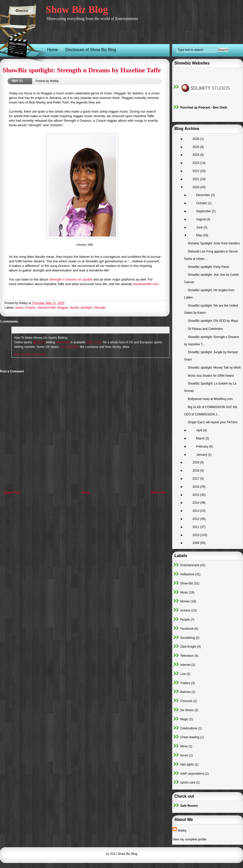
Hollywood (187, 574)
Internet (185, 665)
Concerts (186, 701)
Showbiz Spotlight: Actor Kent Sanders (214, 243)
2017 (196, 479)
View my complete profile (189, 839)
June (200, 227)
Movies (185, 601)
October (202, 203)
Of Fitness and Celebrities (205, 329)
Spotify (74, 308)
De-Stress (187, 710)
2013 (196, 511)
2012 (196, 519)
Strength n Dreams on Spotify (71, 279)
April (200, 430)
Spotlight (86, 308)
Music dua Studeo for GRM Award (211, 376)
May (199, 235)
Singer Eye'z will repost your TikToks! (213, 422)
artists (19, 308)
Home (85, 493)
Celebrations (189, 728)
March (201, 438)
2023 (196, 163)
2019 (196, 462)
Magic (184, 719)
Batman (185, 692)
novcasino (63, 342)
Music (184, 592)
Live (183, 674)
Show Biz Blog (77, 9)
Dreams (30, 308)
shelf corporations (192, 774)
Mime (184, 746)
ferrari (184, 755)
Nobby (182, 831)
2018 (196, 471)
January (202, 455)
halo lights (187, 765)
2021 (196, 179)
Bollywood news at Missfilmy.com (210, 399)
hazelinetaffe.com (146, 284)
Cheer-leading (190, 737)
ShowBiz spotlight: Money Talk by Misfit (214, 368)
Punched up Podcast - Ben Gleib (204, 108)
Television (187, 656)
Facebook (187, 629)
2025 (196, 147)
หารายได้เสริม (70, 347)
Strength (100, 308)
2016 (196, 487)
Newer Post (12, 493)
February (203, 447)
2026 (196, 139)
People (185, 620)
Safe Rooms (189, 806)
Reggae (63, 308)
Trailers (185, 683)
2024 (196, 155)
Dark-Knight (188, 647)
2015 (196, 495)
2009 (196, 543)
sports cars (188, 782)
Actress (185, 610)
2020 (196, 187)
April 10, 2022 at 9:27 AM (30, 354)
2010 (196, 535)
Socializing (187, 638)
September (204, 211)
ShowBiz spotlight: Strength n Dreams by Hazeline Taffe (82, 70)
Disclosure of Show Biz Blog (91, 50)
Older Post (158, 493)
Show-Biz (187, 583)
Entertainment (190, 565)
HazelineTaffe (46, 308)
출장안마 (39, 342)
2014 (196, 503)
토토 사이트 (94, 342)
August (201, 219)
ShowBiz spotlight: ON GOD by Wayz (213, 321)
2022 (196, 171)
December (204, 195)
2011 (196, 527)
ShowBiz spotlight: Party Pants (208, 267)
